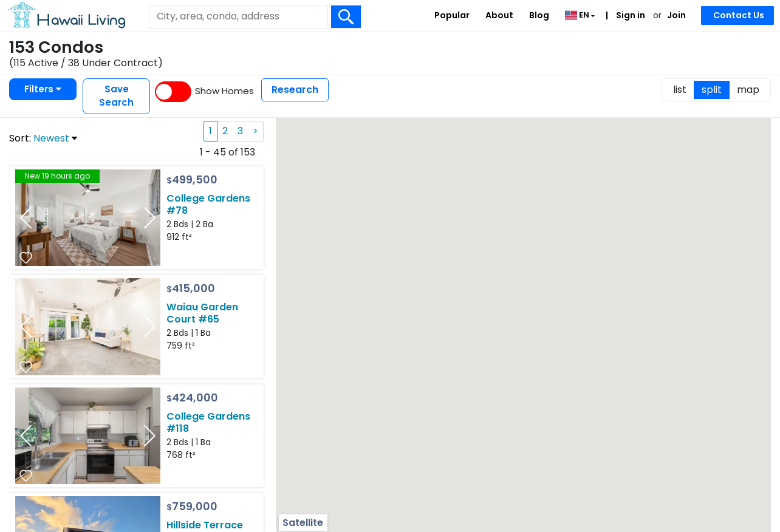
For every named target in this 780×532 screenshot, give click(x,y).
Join (676, 15)
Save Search (116, 96)
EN (578, 15)
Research (295, 90)
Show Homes (224, 91)
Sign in (630, 15)
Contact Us (739, 15)
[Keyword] (238, 16)
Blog (539, 15)
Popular (452, 15)
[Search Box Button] (346, 17)
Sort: (43, 138)
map (748, 90)
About (499, 15)
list (680, 90)
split (712, 90)
